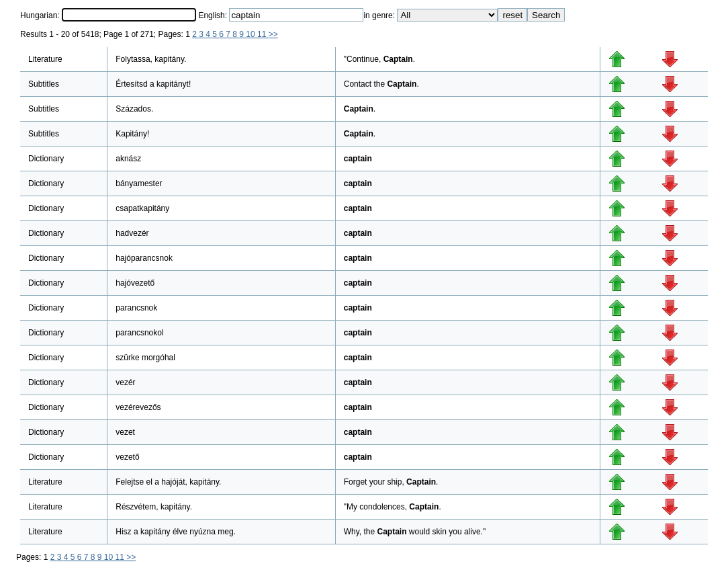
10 (252, 34)
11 (263, 34)
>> (273, 34)
